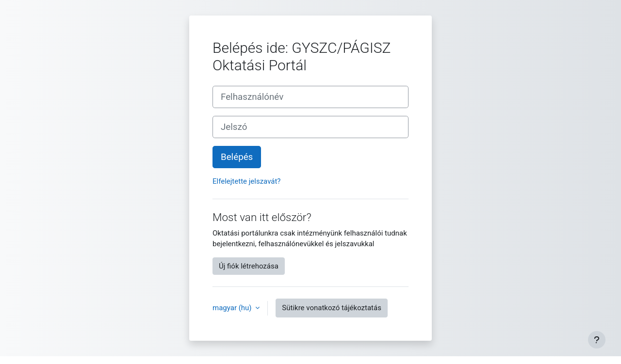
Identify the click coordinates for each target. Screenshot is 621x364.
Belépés (237, 157)
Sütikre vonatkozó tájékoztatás (332, 308)
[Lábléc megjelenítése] (597, 340)
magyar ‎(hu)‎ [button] (233, 308)
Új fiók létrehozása (249, 266)
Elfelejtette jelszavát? (246, 181)
